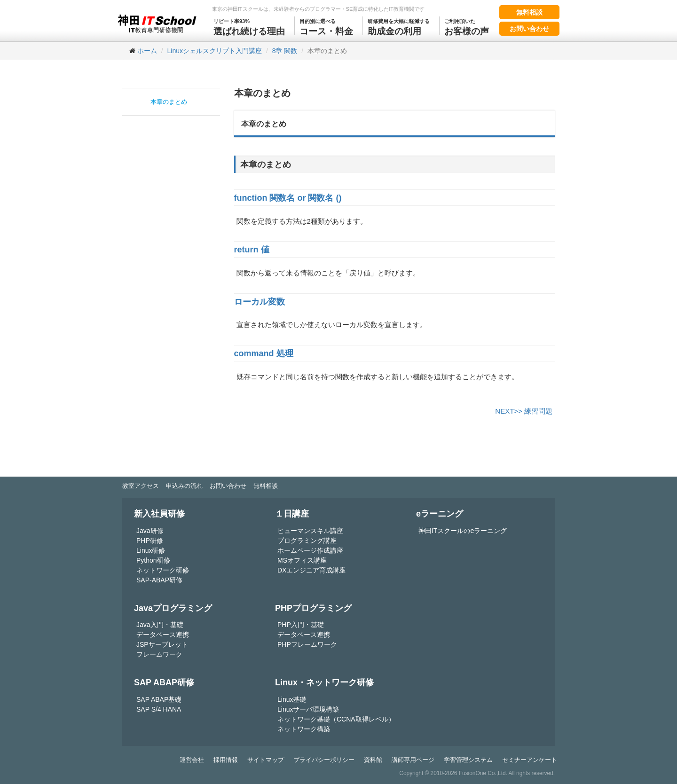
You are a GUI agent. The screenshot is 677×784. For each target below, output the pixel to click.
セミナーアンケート (530, 760)
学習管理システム (468, 760)
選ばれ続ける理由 (249, 26)
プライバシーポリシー (324, 760)
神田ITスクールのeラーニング (463, 531)
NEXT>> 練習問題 (524, 411)
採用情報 (226, 760)
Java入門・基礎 (160, 625)
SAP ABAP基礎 (159, 699)
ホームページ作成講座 (310, 550)
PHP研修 (150, 541)
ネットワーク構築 (304, 729)
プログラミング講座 (307, 541)
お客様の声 (467, 26)
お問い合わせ (529, 29)
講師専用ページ (413, 760)
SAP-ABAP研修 (159, 580)
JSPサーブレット (162, 644)
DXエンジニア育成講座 (311, 570)
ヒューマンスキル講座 (310, 531)
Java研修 (150, 531)
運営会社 (192, 760)
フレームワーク (159, 654)
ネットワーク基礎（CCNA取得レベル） (336, 719)
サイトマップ (266, 760)
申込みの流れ (184, 486)
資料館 (373, 760)
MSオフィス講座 (302, 560)
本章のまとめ (169, 102)
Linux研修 (151, 550)
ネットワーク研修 (163, 570)
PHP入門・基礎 (301, 625)
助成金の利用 (399, 26)
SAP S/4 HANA (159, 709)
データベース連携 (163, 635)
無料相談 (529, 12)
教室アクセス (141, 486)
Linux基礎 (292, 699)
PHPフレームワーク (307, 644)
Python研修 (153, 560)
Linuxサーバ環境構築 (308, 709)
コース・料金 (326, 26)
